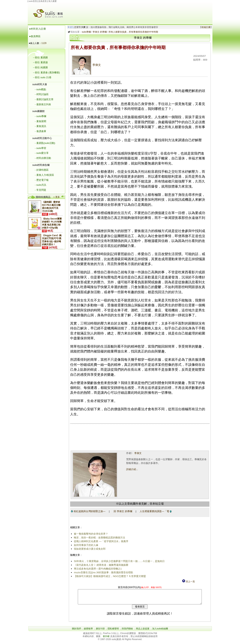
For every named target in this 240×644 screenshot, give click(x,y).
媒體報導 (88, 631)
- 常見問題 (40, 190)
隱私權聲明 (113, 631)
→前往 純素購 (40, 67)
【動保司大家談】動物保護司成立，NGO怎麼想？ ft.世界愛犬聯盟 (109, 576)
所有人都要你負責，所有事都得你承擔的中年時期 (133, 32)
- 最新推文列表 (43, 104)
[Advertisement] (140, 11)
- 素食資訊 (40, 126)
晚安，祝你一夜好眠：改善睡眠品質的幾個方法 (99, 538)
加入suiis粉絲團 (160, 631)
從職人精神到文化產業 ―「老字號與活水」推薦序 (100, 541)
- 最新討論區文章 (44, 99)
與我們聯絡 (127, 631)
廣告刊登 (100, 631)
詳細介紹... (132, 469)
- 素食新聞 (40, 121)
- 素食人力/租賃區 (45, 175)
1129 (44, 43)
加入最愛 (52, 1)
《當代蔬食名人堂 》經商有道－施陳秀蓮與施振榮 (100, 565)
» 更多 (57, 197)
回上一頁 (188, 582)
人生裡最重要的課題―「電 (155, 511)
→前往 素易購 (40, 57)
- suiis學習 (41, 148)
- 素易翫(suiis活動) (45, 143)
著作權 (106, 639)
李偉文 (86, 65)
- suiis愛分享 (42, 153)
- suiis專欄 (41, 116)
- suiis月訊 (41, 185)
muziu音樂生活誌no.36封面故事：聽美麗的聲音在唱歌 (103, 572)
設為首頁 (43, 1)
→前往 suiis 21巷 (42, 77)
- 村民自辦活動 (43, 158)
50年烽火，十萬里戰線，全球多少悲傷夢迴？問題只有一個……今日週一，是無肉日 (119, 561)
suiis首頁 (33, 1)
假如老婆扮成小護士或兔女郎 (89, 549)
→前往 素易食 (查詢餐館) (46, 73)
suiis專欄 (85, 32)
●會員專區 (35, 36)
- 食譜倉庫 (40, 131)
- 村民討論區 (42, 94)
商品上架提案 (143, 631)
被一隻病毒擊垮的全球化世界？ (90, 534)
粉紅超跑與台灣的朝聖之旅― (87, 511)
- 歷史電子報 (42, 180)
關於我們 (76, 631)
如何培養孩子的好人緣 (85, 545)
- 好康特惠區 (42, 170)
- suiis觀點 (41, 89)
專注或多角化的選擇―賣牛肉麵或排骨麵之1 (97, 569)
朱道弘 (70, 27)
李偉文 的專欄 (99, 32)
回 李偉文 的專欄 (122, 511)
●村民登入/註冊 (38, 29)
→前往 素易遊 (40, 62)
